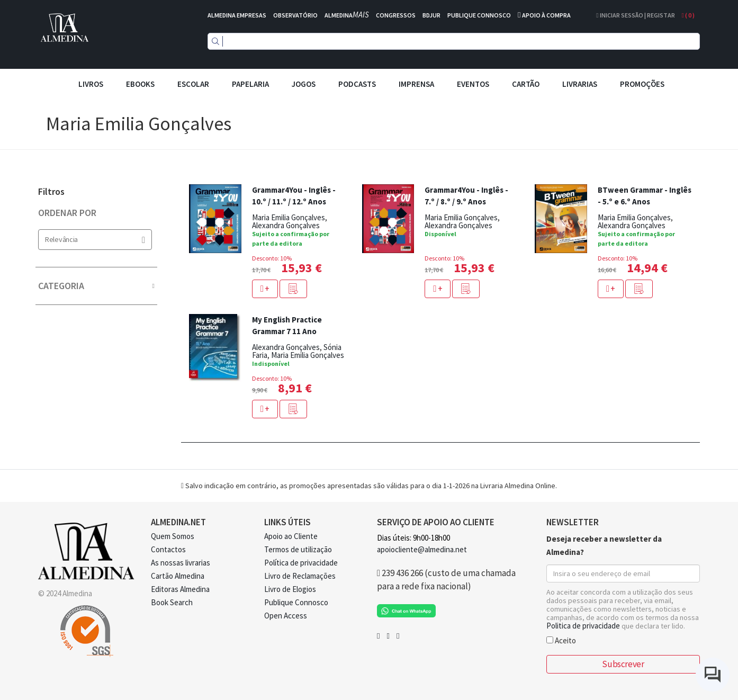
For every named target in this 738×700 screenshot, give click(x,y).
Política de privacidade (301, 563)
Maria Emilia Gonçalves (289, 217)
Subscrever (623, 664)
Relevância (95, 240)
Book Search (172, 602)
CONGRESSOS (396, 15)
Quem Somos (173, 536)
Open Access (286, 616)
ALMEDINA (347, 15)
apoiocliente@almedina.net (422, 549)
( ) (688, 15)
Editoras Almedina (180, 589)
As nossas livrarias (181, 563)
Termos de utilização (298, 549)
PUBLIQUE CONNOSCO (479, 15)
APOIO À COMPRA (546, 15)
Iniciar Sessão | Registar (635, 15)
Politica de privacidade (583, 626)
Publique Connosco (296, 602)
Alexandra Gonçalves (286, 225)
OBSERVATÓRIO (295, 15)
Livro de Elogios (290, 589)
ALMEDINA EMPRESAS (237, 15)
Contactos (168, 549)
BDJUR (431, 15)
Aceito (561, 640)
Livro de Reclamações (300, 576)
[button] (293, 289)
